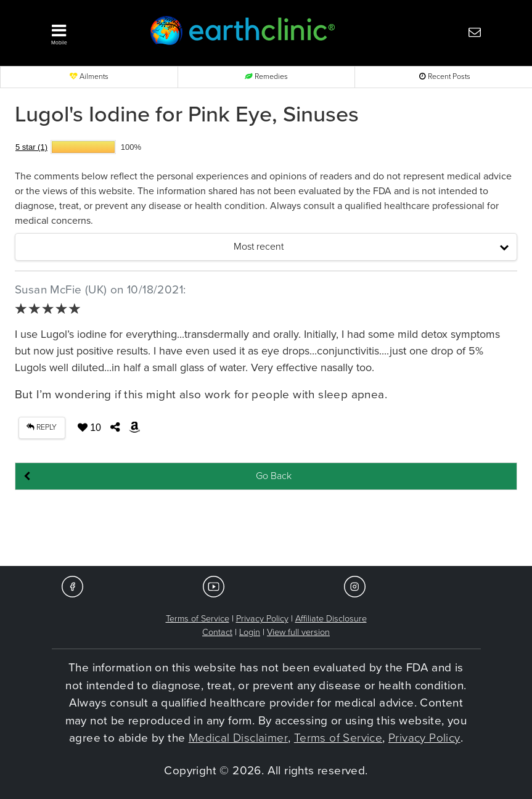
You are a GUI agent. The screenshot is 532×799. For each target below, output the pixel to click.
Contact (217, 632)
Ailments (89, 77)
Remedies (266, 77)
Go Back (274, 476)
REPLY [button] (42, 428)
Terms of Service (198, 619)
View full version (298, 632)
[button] (88, 31)
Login (250, 632)
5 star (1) (31, 147)
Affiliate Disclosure (331, 619)
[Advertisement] (266, 529)
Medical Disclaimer (238, 738)
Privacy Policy (262, 619)
